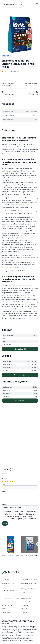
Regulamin (5, 587)
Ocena (20, 480)
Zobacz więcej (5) (20, 401)
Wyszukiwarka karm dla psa (29, 584)
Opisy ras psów (26, 592)
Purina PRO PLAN (7, 605)
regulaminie (31, 519)
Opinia (20, 496)
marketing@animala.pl (9, 590)
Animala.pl (20, 620)
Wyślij (5, 523)
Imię (20, 487)
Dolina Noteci (6, 612)
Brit (16, 145)
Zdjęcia (20, 506)
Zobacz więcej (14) (20, 349)
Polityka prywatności (8, 583)
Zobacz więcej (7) (20, 375)
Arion (3, 609)
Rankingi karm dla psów (29, 589)
